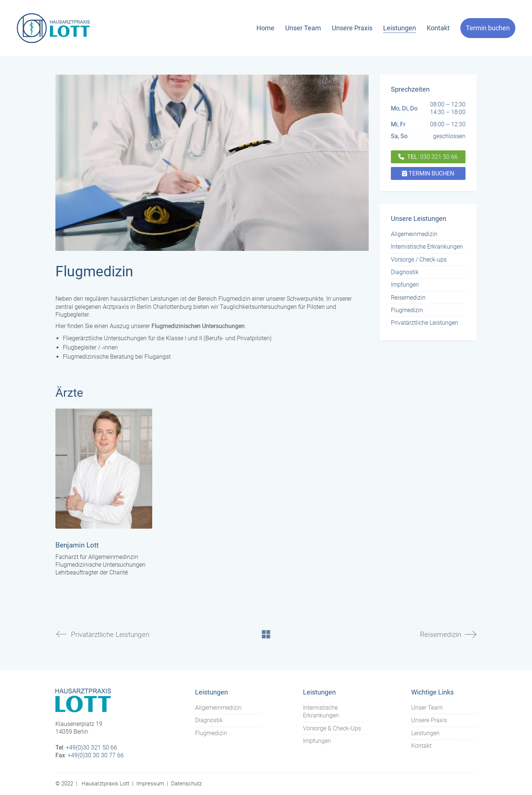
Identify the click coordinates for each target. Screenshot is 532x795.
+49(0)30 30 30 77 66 (96, 755)
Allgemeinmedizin (414, 234)
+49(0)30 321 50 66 (91, 748)
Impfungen (405, 285)
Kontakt (421, 746)
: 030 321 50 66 (428, 157)
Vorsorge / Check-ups (419, 260)
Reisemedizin (408, 298)
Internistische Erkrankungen (427, 247)
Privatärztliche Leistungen (424, 323)
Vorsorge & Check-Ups (332, 728)
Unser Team (427, 708)
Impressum (150, 784)
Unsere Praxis (429, 720)
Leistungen (425, 733)
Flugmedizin (407, 310)
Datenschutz (186, 784)
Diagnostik (405, 272)
